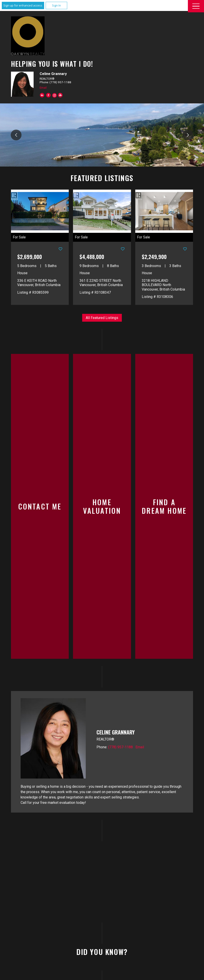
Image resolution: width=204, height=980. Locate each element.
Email (43, 88)
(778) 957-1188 (120, 660)
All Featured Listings (102, 318)
